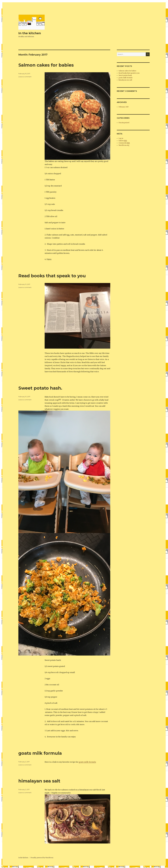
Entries (123, 141)
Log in (121, 138)
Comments (124, 143)
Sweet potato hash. (41, 388)
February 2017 (124, 107)
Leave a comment (25, 77)
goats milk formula (40, 753)
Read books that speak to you (52, 276)
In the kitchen (30, 33)
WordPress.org (124, 145)
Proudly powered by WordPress (42, 858)
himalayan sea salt (39, 781)
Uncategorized (124, 123)
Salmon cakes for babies (46, 65)
